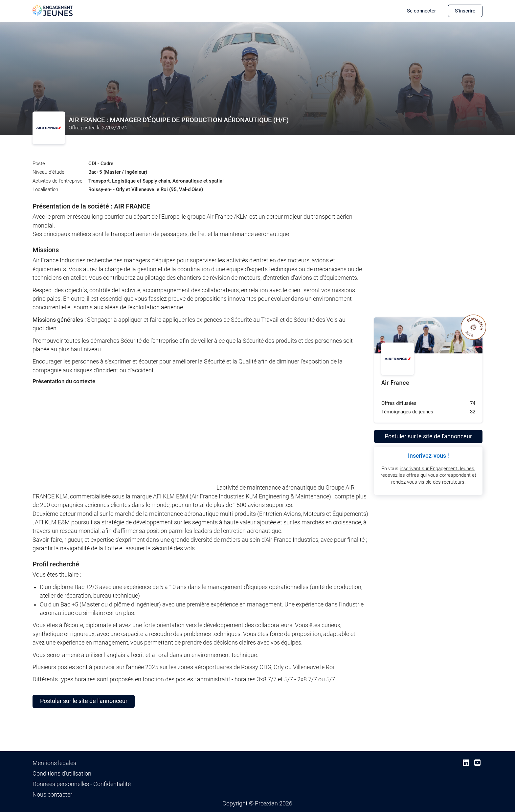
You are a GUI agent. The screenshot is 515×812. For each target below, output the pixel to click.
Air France (395, 383)
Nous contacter (52, 795)
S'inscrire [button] (465, 11)
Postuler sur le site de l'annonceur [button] (84, 701)
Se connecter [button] (421, 11)
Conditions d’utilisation (62, 774)
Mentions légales (54, 763)
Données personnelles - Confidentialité (82, 784)
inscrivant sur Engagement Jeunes (437, 469)
